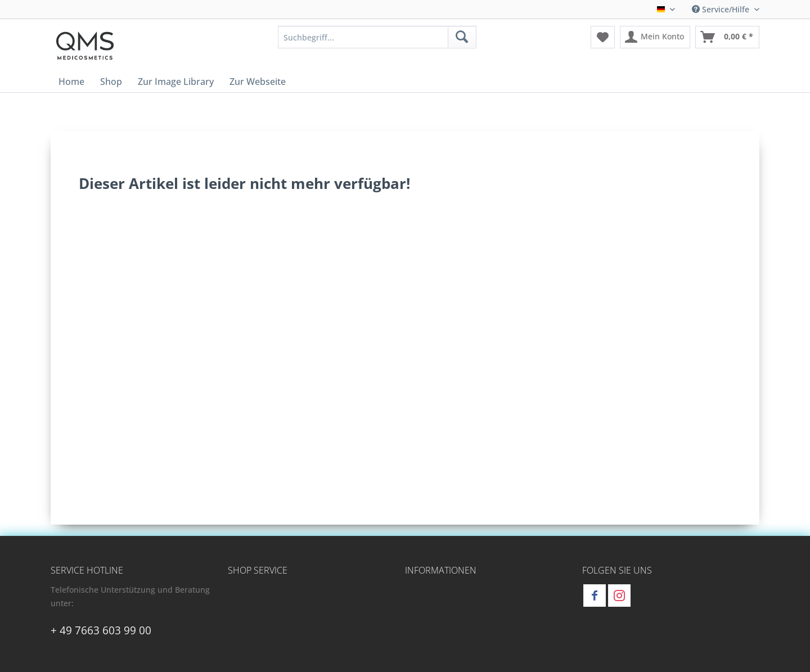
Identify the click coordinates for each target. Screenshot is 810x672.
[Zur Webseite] (258, 82)
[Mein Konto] (655, 37)
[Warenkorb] (727, 37)
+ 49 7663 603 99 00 (101, 630)
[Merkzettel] (603, 37)
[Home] (71, 82)
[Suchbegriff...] (377, 37)
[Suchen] (462, 37)
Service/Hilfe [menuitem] (722, 9)
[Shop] (111, 82)
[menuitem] (377, 37)
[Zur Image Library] (176, 82)
